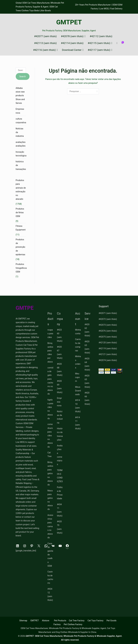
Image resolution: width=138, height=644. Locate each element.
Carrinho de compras (78, 345)
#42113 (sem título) (45, 43)
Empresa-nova (20, 111)
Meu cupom (77, 377)
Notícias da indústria (20, 132)
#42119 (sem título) (108, 349)
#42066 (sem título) (87, 398)
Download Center (72, 50)
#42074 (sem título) (108, 360)
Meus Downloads (78, 391)
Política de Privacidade (60, 493)
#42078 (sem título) (72, 36)
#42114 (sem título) (72, 43)
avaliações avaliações (21, 144)
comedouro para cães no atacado (50, 435)
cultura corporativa (21, 121)
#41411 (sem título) (78, 423)
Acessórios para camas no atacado (50, 526)
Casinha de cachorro (50, 577)
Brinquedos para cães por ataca (50, 353)
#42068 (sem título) (60, 370)
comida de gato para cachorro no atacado (50, 381)
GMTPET (69, 22)
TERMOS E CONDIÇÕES (60, 476)
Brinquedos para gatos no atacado (50, 473)
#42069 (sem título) (60, 387)
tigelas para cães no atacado (50, 409)
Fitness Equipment (21, 228)
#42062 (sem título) (87, 330)
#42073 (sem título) (108, 325)
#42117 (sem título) (99, 50)
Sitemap (23, 621)
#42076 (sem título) (108, 331)
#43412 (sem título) (50, 595)
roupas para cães (50, 334)
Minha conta (78, 332)
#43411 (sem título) (60, 510)
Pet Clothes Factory (73, 624)
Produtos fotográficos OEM (21, 268)
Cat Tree (49, 454)
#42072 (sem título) (108, 319)
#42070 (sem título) (60, 527)
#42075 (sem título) (108, 337)
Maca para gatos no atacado (50, 500)
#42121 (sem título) (108, 354)
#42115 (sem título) (99, 43)
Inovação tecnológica (21, 154)
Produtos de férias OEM (20, 212)
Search (23, 76)
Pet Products (60, 621)
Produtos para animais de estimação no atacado (21, 190)
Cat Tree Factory (77, 621)
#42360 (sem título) (60, 335)
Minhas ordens (78, 362)
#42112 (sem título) (101, 36)
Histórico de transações (60, 434)
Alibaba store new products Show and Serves (20, 96)
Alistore (46, 621)
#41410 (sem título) (78, 406)
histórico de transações (21, 165)
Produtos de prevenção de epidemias (21, 247)
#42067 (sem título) (60, 353)
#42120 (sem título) (108, 343)
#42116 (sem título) (44, 50)
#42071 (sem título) (108, 313)
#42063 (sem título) (87, 347)
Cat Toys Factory (96, 621)
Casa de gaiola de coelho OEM (50, 555)
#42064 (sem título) (87, 364)
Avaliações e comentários (60, 455)
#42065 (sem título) (87, 381)
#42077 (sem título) (45, 36)
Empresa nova (59, 402)
